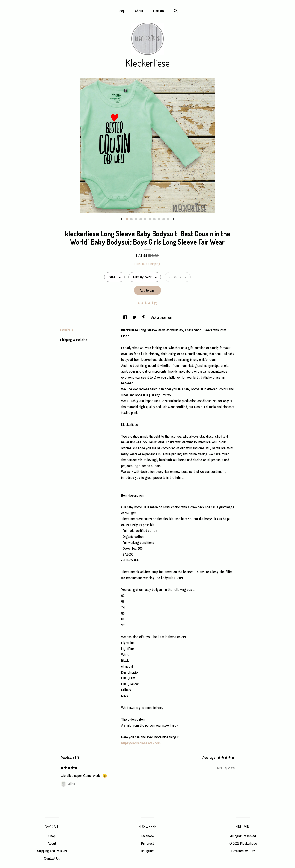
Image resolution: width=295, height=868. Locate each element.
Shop (121, 11)
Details (67, 330)
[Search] (176, 12)
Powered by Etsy (243, 851)
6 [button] (150, 219)
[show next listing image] (174, 219)
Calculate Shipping (147, 264)
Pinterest (147, 843)
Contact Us (52, 858)
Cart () (159, 11)
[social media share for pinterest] (144, 317)
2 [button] (131, 219)
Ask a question (161, 317)
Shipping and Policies (52, 851)
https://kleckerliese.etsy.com (141, 743)
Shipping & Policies (74, 340)
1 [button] (127, 219)
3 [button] (136, 219)
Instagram (147, 851)
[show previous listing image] (121, 219)
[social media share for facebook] (126, 317)
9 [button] (164, 219)
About (139, 11)
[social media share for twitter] (135, 317)
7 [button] (154, 219)
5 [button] (145, 219)
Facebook (147, 836)
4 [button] (141, 219)
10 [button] (168, 219)
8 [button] (159, 219)
